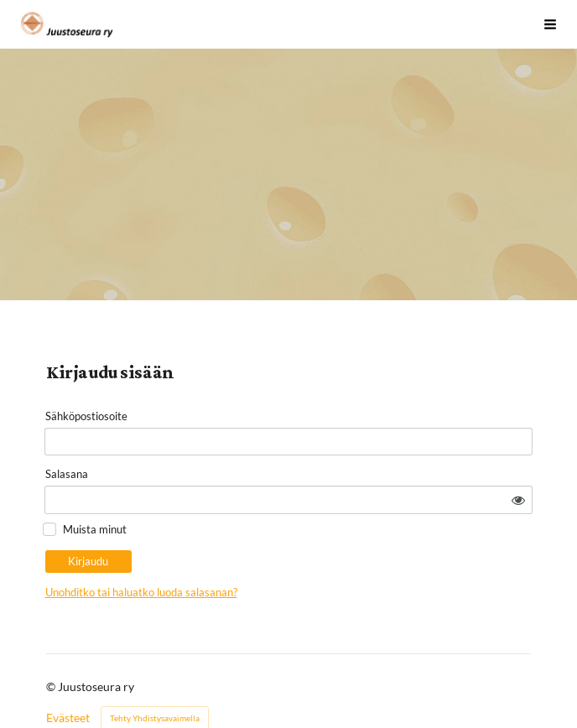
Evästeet (68, 676)
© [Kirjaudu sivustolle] (52, 645)
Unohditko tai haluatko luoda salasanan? (273, 550)
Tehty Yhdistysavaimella (155, 676)
